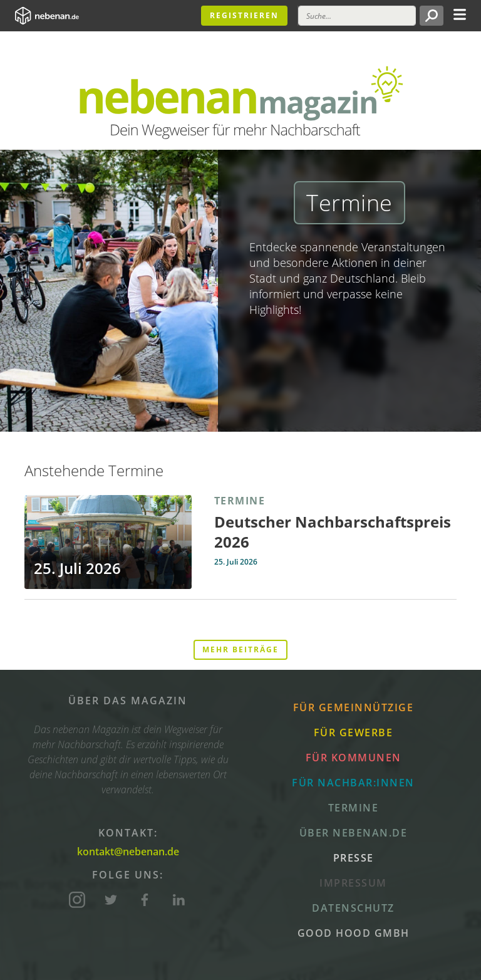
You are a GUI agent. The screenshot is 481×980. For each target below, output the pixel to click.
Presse (354, 858)
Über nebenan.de (354, 833)
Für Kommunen (354, 758)
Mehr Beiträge (240, 649)
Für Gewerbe (354, 732)
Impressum (353, 883)
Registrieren (244, 15)
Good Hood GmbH (354, 933)
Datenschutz (353, 908)
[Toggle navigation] (460, 13)
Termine (354, 808)
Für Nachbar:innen (353, 783)
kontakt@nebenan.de (128, 852)
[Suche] (357, 16)
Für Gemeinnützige (354, 707)
